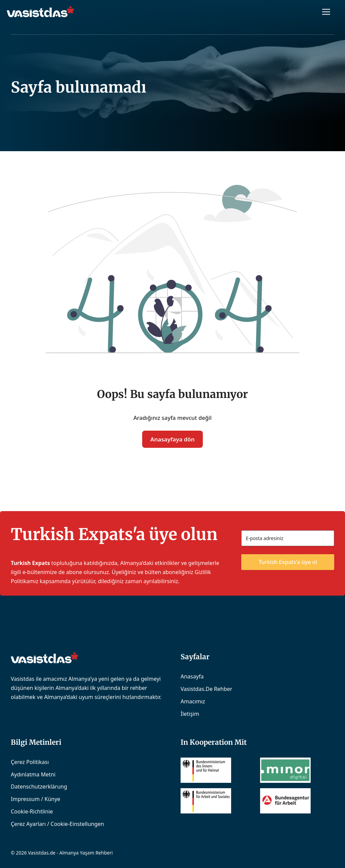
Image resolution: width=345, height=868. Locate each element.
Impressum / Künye (36, 799)
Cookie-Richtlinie (32, 811)
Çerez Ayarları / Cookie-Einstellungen (57, 824)
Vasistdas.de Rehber (206, 689)
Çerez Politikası (30, 762)
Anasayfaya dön (172, 439)
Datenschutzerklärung (39, 787)
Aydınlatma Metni (33, 774)
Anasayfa (192, 676)
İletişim (190, 714)
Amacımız (193, 701)
